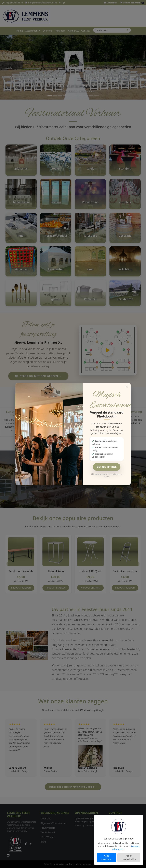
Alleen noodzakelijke (129, 858)
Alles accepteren (107, 858)
